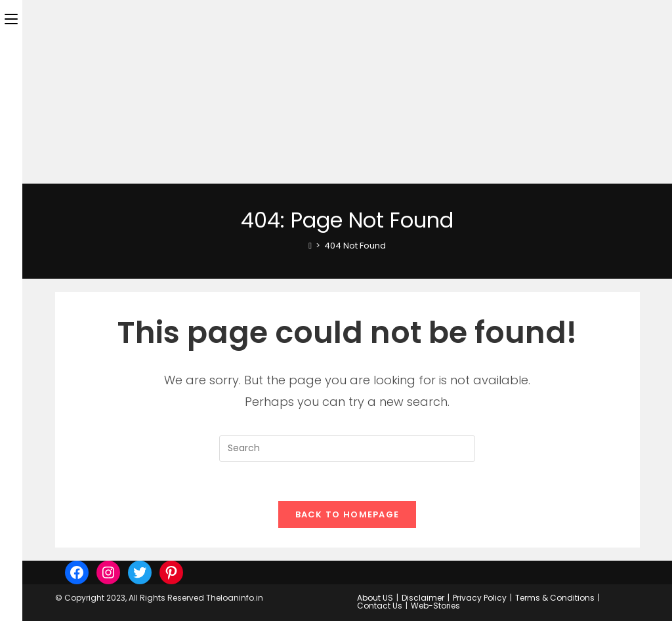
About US (375, 598)
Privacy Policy (480, 598)
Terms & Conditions (555, 598)
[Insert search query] (347, 449)
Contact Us (380, 606)
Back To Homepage (347, 514)
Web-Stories (435, 606)
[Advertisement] (336, 92)
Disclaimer (423, 598)
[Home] (310, 246)
